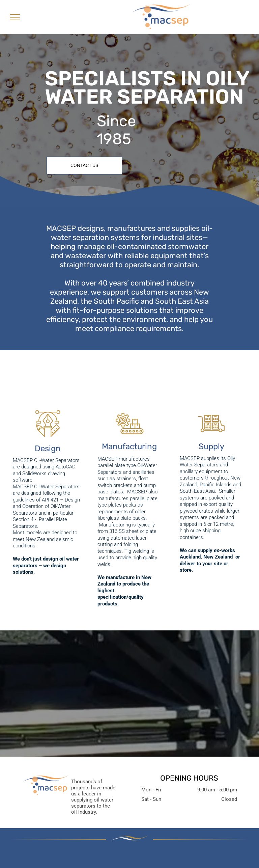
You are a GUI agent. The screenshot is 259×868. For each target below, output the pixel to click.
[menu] (15, 17)
